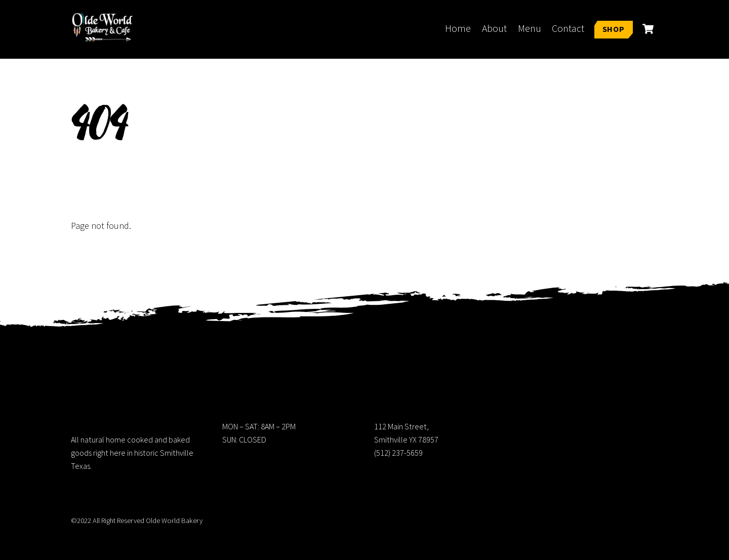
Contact (568, 28)
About (494, 28)
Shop (614, 29)
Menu (530, 28)
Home (458, 28)
